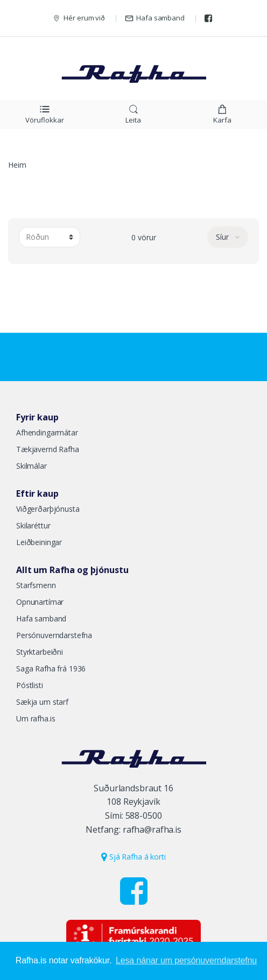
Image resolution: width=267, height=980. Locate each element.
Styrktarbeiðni (40, 652)
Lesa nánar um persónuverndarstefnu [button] (186, 960)
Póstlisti (30, 685)
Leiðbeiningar (39, 542)
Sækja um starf (42, 702)
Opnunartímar (40, 602)
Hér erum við (79, 18)
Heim (17, 165)
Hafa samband (155, 18)
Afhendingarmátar (47, 432)
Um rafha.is (36, 718)
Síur (223, 237)
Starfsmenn (36, 585)
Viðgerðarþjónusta (48, 509)
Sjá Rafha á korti (133, 857)
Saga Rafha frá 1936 (51, 668)
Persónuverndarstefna (54, 635)
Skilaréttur (33, 525)
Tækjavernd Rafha (48, 449)
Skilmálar (31, 466)
